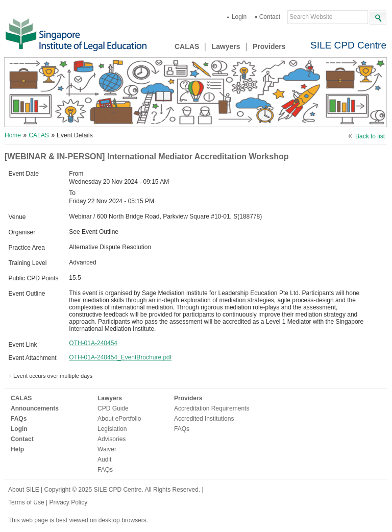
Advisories (112, 439)
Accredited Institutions (204, 419)
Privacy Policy (68, 502)
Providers (269, 46)
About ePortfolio (119, 419)
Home (13, 135)
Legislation (112, 429)
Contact (270, 17)
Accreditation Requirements (212, 408)
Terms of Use (27, 502)
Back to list (370, 136)
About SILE (24, 490)
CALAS (187, 46)
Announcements (35, 408)
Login (239, 17)
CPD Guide (113, 408)
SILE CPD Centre (348, 45)
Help (17, 449)
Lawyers (226, 46)
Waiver (107, 449)
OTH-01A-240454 (93, 343)
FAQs (19, 419)
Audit (104, 460)
